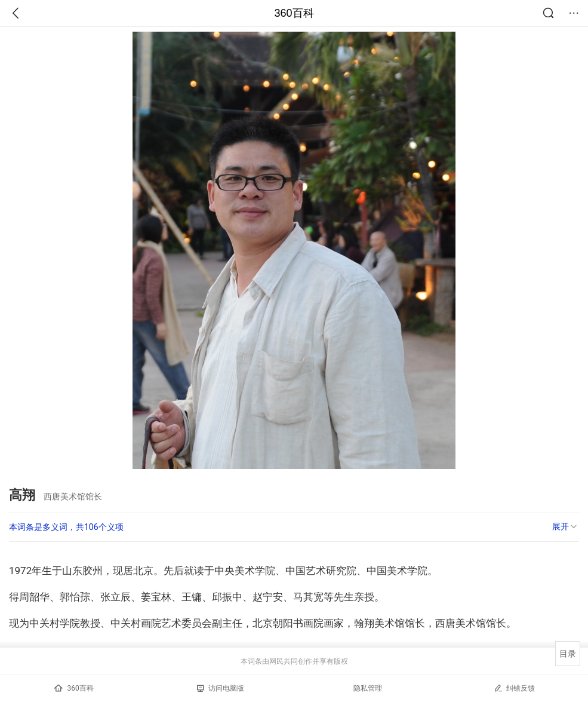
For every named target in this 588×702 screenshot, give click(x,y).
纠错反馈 (514, 688)
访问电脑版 (221, 688)
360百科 (294, 13)
